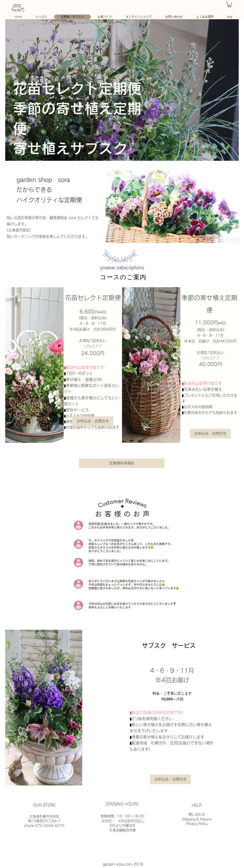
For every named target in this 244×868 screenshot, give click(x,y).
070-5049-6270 (50, 826)
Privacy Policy (197, 824)
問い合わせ (197, 814)
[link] (229, 5)
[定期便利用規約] (122, 463)
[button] (93, 421)
